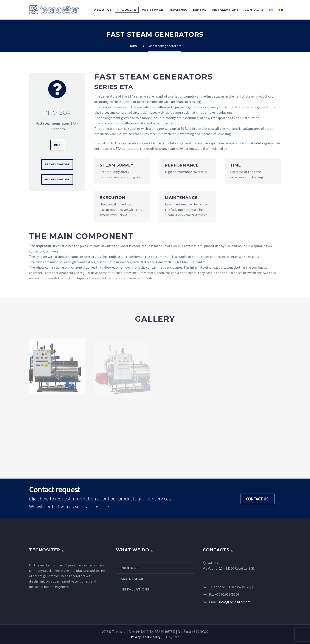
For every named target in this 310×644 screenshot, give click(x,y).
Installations (225, 10)
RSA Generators (57, 179)
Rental (200, 10)
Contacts (254, 10)
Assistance (152, 10)
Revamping (178, 10)
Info (57, 145)
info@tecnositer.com (235, 602)
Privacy (136, 637)
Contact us (257, 499)
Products (127, 10)
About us (103, 10)
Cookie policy (152, 637)
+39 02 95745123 (238, 587)
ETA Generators (57, 164)
